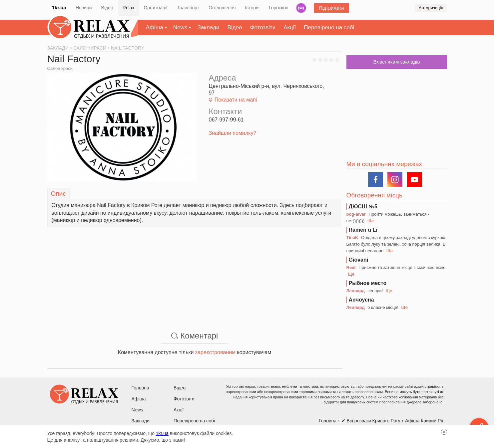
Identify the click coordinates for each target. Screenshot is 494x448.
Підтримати (332, 8)
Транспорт (188, 8)
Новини (84, 8)
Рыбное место (368, 283)
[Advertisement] (195, 274)
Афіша (155, 27)
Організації (156, 8)
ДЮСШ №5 (363, 207)
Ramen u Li (363, 230)
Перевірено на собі (329, 27)
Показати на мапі (236, 100)
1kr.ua (59, 7)
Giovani (359, 260)
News (180, 27)
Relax (129, 8)
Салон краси (60, 68)
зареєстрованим (215, 352)
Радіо (301, 8)
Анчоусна (361, 300)
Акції (290, 27)
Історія (252, 8)
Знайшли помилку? (233, 133)
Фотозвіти (263, 27)
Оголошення (222, 8)
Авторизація (431, 8)
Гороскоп (279, 8)
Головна (140, 388)
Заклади (208, 27)
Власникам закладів (396, 62)
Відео (107, 8)
